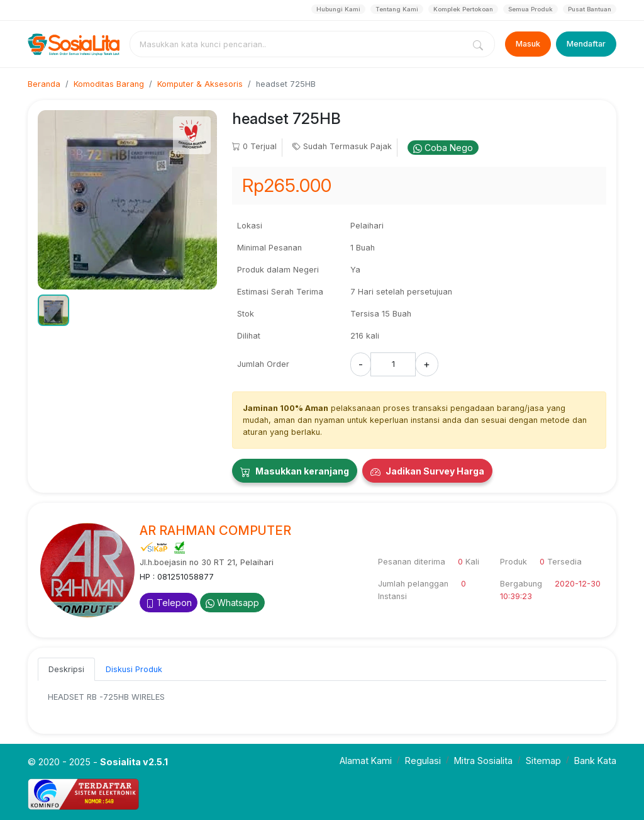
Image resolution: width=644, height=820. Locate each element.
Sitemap (543, 761)
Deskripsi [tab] (66, 669)
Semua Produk (530, 9)
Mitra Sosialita (483, 761)
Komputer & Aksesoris (200, 84)
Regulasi (423, 761)
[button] (53, 310)
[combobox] (299, 44)
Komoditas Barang (109, 84)
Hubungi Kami (338, 9)
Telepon (169, 603)
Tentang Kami (397, 9)
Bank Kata (595, 761)
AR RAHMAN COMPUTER (215, 531)
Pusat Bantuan (590, 9)
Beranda (44, 84)
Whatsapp (232, 603)
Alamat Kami (366, 761)
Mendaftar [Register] (586, 44)
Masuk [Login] (528, 44)
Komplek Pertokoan (463, 9)
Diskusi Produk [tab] (134, 669)
